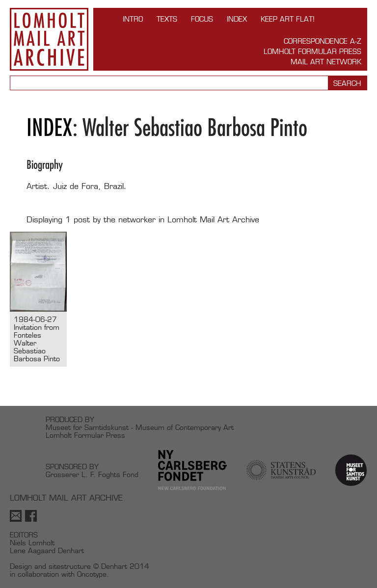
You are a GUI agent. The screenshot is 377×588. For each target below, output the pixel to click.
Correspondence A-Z (323, 41)
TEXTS (167, 19)
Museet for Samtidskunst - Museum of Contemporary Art (140, 427)
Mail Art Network (326, 62)
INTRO (133, 19)
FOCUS (202, 19)
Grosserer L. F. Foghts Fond (92, 474)
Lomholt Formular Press (312, 51)
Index (237, 19)
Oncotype (92, 574)
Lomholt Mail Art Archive (49, 39)
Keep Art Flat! (288, 19)
